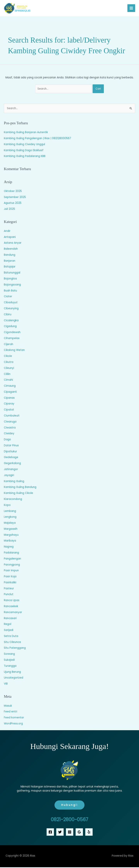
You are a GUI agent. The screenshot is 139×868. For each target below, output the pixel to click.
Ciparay (9, 405)
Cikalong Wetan (14, 351)
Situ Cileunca (12, 643)
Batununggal (12, 273)
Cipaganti (10, 393)
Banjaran (10, 262)
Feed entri (11, 712)
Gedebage (11, 458)
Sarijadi (9, 631)
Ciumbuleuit (12, 416)
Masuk (8, 706)
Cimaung (10, 387)
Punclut (9, 595)
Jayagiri (9, 476)
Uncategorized (14, 678)
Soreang (9, 655)
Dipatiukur (10, 452)
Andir (7, 232)
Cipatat (9, 410)
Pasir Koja (10, 577)
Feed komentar (14, 718)
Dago (7, 440)
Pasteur (9, 589)
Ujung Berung (12, 673)
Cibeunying (11, 309)
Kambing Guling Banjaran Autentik (26, 133)
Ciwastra (10, 428)
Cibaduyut (11, 303)
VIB (6, 684)
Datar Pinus (11, 446)
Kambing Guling (14, 482)
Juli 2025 (9, 210)
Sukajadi (9, 661)
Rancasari (10, 619)
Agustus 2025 (13, 204)
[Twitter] (60, 833)
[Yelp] (89, 833)
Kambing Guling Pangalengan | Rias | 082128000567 (38, 139)
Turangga (10, 667)
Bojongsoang (12, 285)
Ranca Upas (12, 601)
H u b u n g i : (69, 806)
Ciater (8, 297)
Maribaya (10, 541)
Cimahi (8, 381)
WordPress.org (13, 724)
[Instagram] (70, 833)
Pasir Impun (11, 571)
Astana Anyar (13, 244)
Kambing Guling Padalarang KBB (25, 157)
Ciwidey (9, 434)
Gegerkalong (12, 464)
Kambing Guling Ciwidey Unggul (24, 145)
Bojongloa (10, 279)
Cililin (7, 375)
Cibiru (8, 315)
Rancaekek (11, 607)
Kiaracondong (13, 500)
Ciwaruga (10, 422)
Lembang (10, 512)
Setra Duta (11, 637)
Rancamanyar (13, 613)
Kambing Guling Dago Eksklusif (24, 151)
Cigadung (10, 327)
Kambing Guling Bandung (20, 488)
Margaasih (11, 530)
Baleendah (11, 250)
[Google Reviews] (79, 833)
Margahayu (11, 536)
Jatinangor (11, 470)
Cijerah (9, 345)
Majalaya (10, 524)
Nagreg (9, 547)
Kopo (7, 506)
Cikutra (9, 363)
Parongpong (12, 565)
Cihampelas (12, 339)
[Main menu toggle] (131, 9)
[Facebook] (50, 833)
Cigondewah (12, 333)
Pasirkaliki (10, 583)
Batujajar (10, 268)
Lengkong (10, 518)
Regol (8, 625)
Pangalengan (12, 559)
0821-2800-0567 (69, 820)
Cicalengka (11, 321)
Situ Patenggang (15, 649)
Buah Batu (10, 291)
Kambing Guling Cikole (18, 494)
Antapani (10, 238)
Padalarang (11, 553)
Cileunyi (9, 369)
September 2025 (15, 198)
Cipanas (9, 399)
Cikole (8, 357)
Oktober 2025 (13, 192)
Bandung (10, 256)
